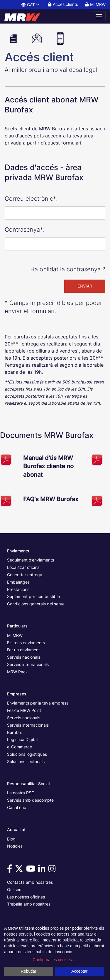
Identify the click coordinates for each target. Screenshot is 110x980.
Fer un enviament (23, 650)
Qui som (15, 890)
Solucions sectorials (26, 761)
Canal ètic (17, 807)
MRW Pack (17, 672)
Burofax (15, 732)
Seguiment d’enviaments (31, 560)
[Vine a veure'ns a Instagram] (53, 870)
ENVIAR (85, 286)
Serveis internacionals (28, 664)
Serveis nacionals (24, 657)
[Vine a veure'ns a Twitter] (20, 870)
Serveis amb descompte (30, 800)
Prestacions (18, 589)
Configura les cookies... (54, 960)
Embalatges (18, 582)
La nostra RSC (21, 793)
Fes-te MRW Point (24, 710)
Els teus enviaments (26, 643)
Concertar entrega (25, 575)
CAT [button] (31, 5)
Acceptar (79, 971)
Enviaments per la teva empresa (38, 703)
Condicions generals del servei (36, 604)
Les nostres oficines (26, 897)
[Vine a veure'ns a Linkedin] (43, 870)
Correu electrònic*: (31, 199)
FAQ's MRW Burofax (51, 499)
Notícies (15, 846)
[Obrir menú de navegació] (99, 16)
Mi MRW (15, 635)
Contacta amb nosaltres (30, 882)
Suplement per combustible (33, 596)
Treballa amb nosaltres (29, 904)
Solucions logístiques (27, 754)
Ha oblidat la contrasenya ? (68, 269)
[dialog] (55, 951)
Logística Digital (22, 739)
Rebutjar (29, 971)
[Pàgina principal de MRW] (25, 16)
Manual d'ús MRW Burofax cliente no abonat (48, 466)
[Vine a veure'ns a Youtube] (32, 870)
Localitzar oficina (23, 567)
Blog (11, 839)
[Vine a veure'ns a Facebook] (11, 870)
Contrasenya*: (24, 230)
